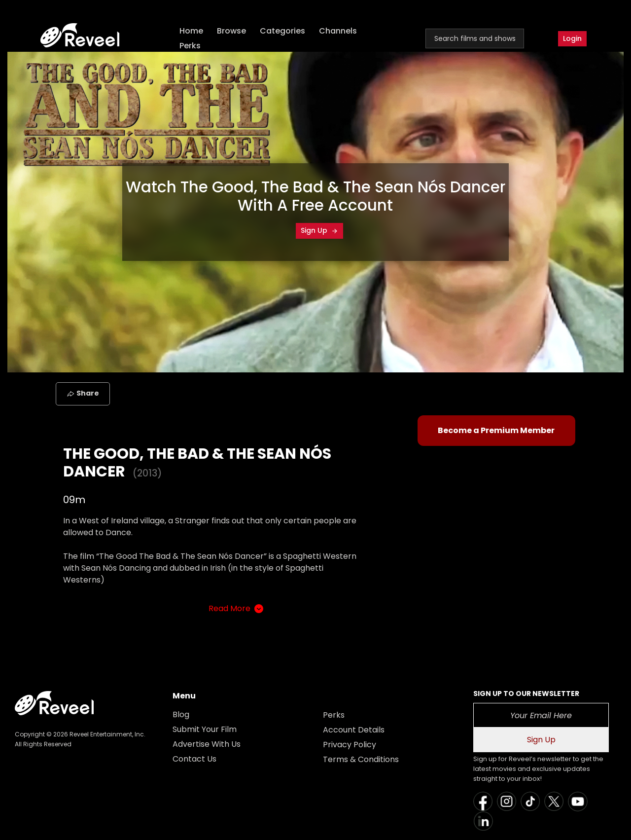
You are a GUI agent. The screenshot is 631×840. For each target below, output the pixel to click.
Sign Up (319, 230)
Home (191, 31)
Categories (282, 31)
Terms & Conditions (361, 759)
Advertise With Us (207, 744)
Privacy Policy (350, 745)
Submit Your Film (205, 729)
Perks (190, 46)
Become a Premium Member (496, 430)
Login (572, 38)
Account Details (354, 730)
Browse (231, 31)
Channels (338, 31)
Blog (181, 714)
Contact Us (194, 759)
